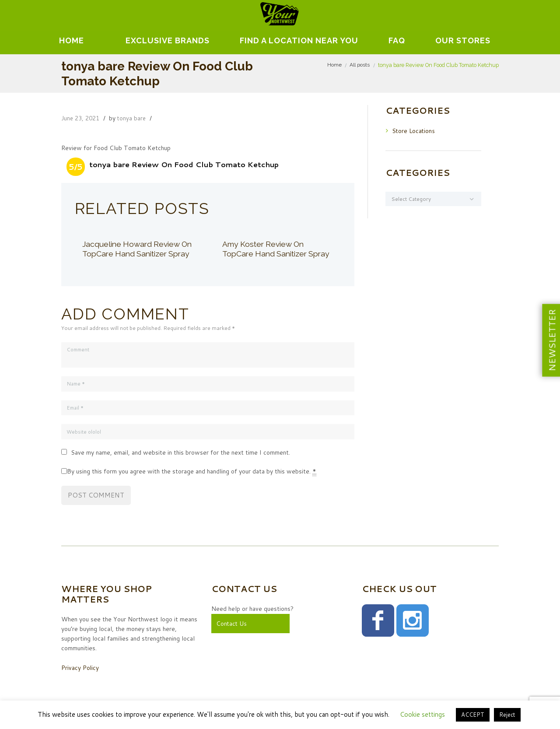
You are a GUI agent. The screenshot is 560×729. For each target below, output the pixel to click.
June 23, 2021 (82, 118)
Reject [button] (507, 715)
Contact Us (232, 624)
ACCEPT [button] (473, 715)
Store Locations (414, 130)
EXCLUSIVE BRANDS (168, 40)
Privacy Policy (80, 669)
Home (72, 40)
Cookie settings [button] (422, 714)
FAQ (397, 40)
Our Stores (463, 40)
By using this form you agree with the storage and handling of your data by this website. (192, 473)
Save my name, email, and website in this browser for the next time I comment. (180, 454)
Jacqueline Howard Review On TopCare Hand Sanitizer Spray (133, 254)
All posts (360, 65)
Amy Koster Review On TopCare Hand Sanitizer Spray (267, 254)
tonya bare (135, 118)
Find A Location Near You (299, 40)
